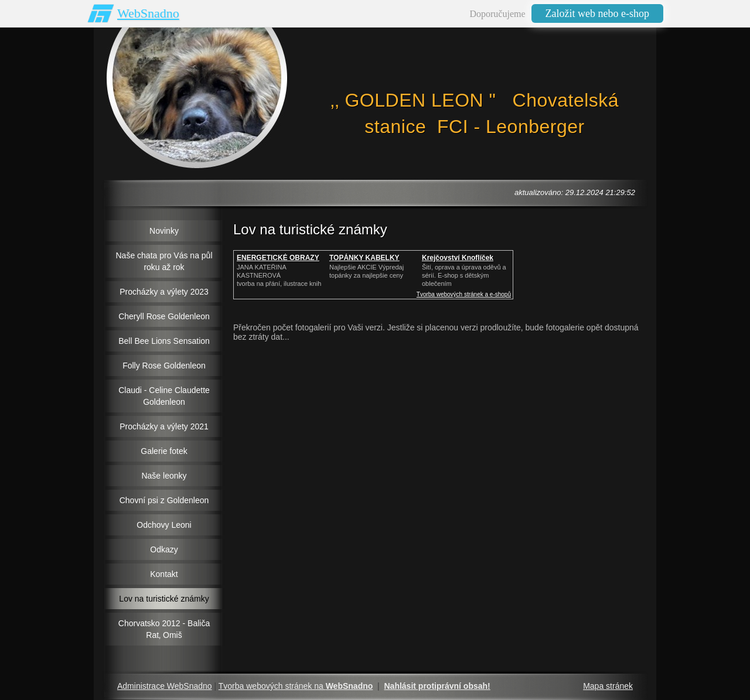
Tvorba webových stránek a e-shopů (464, 294)
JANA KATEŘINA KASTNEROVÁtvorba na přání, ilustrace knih (279, 275)
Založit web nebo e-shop (597, 13)
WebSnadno (148, 13)
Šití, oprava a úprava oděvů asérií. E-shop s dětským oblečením (464, 275)
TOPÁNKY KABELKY (364, 258)
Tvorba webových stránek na (296, 686)
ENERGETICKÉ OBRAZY (278, 258)
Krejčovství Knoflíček (458, 258)
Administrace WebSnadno (165, 686)
